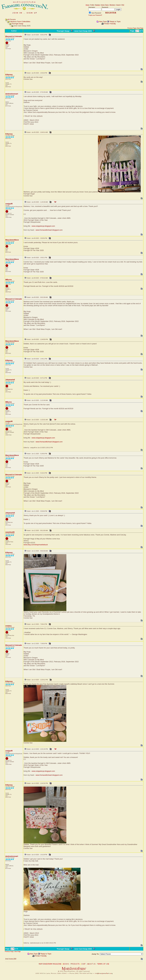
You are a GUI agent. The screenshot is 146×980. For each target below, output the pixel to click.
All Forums (12, 19)
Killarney (9, 75)
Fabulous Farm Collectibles (20, 22)
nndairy (8, 626)
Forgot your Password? (95, 15)
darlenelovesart (12, 94)
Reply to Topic (115, 22)
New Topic (103, 22)
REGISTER (111, 13)
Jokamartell (10, 380)
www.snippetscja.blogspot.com (43, 226)
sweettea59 (10, 532)
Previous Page (132, 28)
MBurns (9, 280)
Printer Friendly (110, 24)
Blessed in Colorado (14, 36)
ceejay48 (9, 204)
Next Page (140, 28)
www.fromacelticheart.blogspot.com (49, 230)
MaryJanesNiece (12, 240)
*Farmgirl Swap (17, 24)
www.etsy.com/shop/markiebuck (36, 545)
